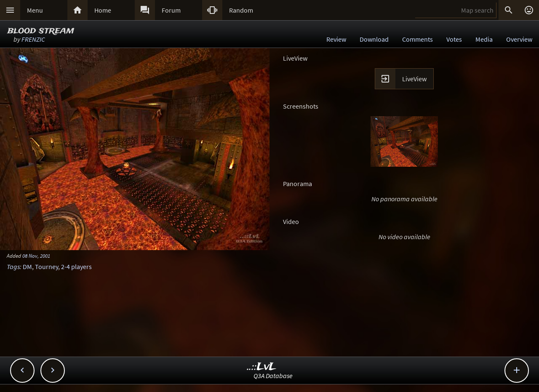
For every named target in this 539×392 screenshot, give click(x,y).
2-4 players (76, 267)
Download (374, 39)
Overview (519, 39)
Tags (13, 267)
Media (484, 39)
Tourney (47, 267)
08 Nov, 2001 (36, 256)
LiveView (414, 79)
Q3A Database (273, 376)
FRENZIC (33, 39)
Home (103, 10)
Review (336, 39)
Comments (418, 39)
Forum (171, 10)
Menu (35, 10)
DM (27, 267)
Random (241, 10)
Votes (454, 39)
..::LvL (262, 367)
